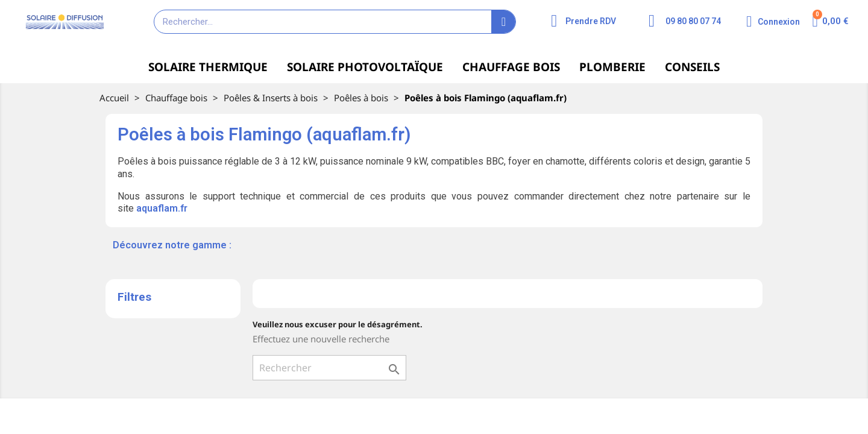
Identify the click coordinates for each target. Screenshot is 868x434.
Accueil (114, 98)
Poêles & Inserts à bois (271, 98)
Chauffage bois (176, 98)
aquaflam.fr (162, 208)
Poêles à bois (361, 98)
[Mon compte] (773, 21)
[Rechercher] (329, 368)
